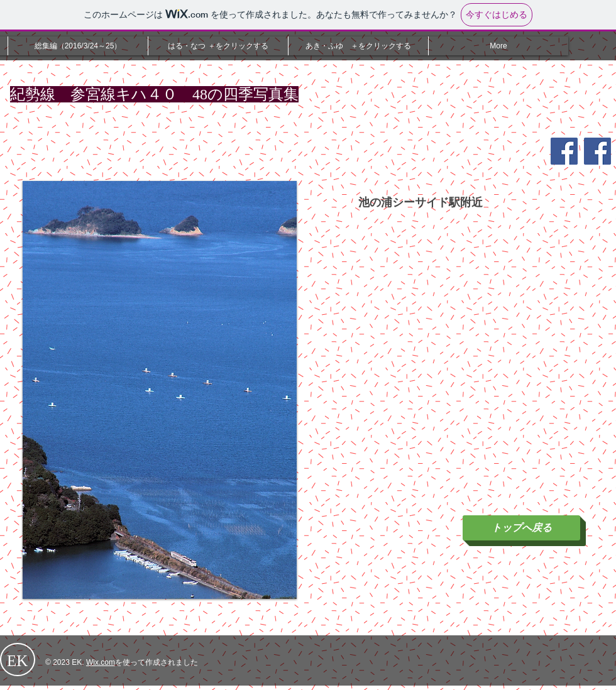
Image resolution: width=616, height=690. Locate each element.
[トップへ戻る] (521, 528)
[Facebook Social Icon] (564, 151)
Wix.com (101, 662)
